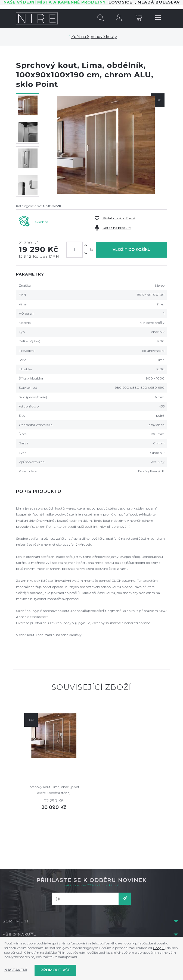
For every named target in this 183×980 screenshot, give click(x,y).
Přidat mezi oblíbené (119, 218)
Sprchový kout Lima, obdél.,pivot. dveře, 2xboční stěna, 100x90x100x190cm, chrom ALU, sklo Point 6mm (54, 790)
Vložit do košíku (132, 249)
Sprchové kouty (102, 37)
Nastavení (16, 970)
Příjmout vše (55, 970)
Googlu (159, 948)
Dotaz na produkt (117, 228)
